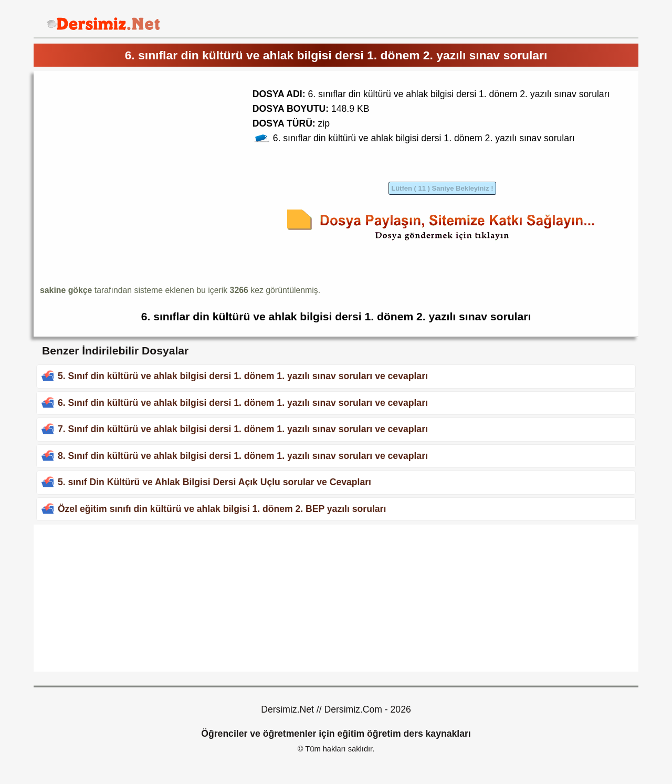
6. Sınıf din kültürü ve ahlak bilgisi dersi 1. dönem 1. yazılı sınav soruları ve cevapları (243, 403)
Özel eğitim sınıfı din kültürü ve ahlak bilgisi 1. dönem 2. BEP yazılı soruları (222, 509)
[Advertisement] (128, 151)
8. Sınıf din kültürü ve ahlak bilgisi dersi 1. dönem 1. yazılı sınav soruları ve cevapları (243, 456)
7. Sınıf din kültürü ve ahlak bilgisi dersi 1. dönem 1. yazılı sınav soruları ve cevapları (243, 429)
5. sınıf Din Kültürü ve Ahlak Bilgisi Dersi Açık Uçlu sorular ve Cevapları (214, 482)
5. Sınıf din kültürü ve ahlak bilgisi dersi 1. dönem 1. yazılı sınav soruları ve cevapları (243, 376)
